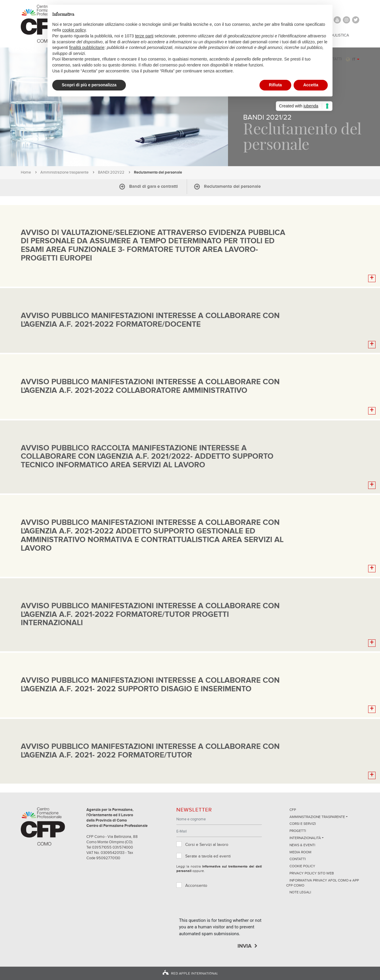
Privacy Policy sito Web (312, 873)
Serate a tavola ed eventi (208, 856)
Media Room (300, 852)
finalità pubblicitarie (87, 47)
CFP (293, 810)
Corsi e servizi (303, 824)
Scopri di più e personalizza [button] (89, 85)
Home (26, 173)
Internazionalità (305, 838)
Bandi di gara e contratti (153, 186)
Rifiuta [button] (275, 85)
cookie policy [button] (74, 30)
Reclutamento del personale (232, 186)
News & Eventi (302, 845)
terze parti (144, 36)
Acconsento (196, 886)
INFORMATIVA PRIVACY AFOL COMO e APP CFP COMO (323, 883)
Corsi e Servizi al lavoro (207, 845)
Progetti (298, 831)
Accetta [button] (311, 85)
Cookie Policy (302, 866)
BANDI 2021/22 (111, 173)
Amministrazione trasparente (64, 173)
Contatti (298, 859)
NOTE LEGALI (300, 892)
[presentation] (224, 906)
